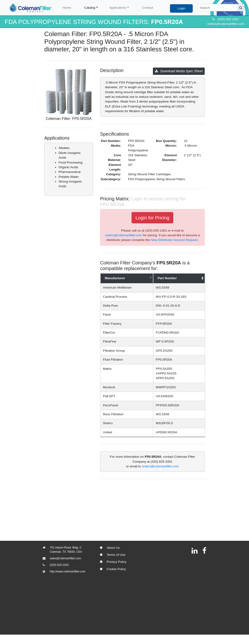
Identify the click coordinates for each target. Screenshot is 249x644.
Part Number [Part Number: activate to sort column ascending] (172, 278)
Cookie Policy (116, 569)
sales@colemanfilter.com (65, 558)
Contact (148, 8)
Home (67, 8)
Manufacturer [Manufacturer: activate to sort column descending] (115, 278)
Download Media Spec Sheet (179, 71)
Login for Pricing (153, 218)
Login (181, 8)
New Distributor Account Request (174, 240)
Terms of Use (116, 555)
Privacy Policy (117, 562)
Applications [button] (118, 8)
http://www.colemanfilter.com (68, 572)
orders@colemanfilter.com (226, 24)
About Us (113, 548)
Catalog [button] (90, 8)
